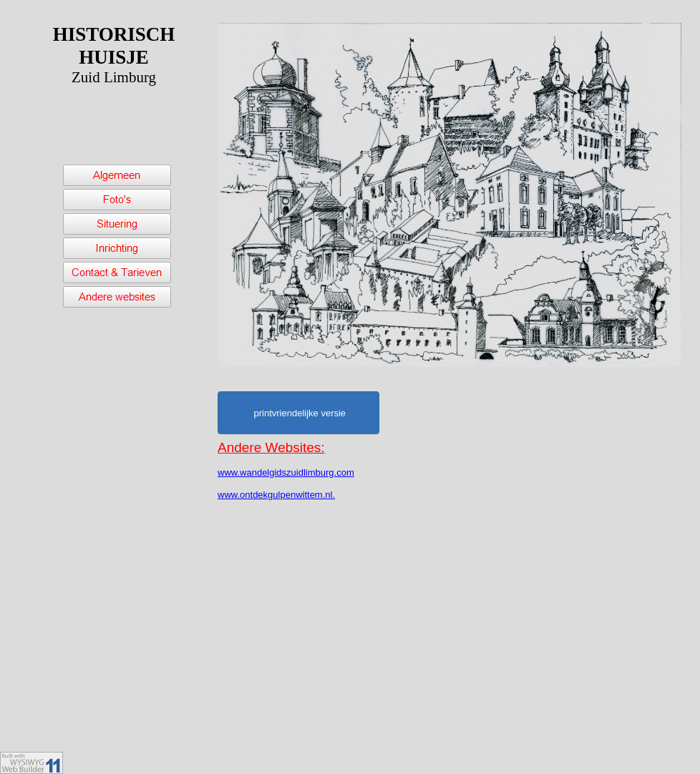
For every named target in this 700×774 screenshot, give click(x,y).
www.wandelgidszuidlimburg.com (286, 472)
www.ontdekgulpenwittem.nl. (276, 495)
